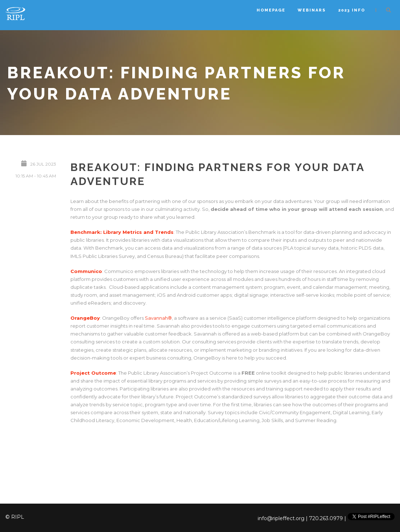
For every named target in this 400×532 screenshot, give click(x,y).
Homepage (271, 10)
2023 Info (352, 10)
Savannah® (158, 318)
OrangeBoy (85, 318)
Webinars (312, 10)
